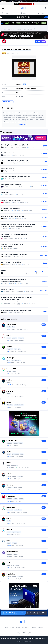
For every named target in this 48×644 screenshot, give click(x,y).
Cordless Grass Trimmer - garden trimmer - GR (16, 177)
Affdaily (20, 1)
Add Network (26, 628)
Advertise (41, 628)
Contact (34, 628)
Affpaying (12, 1)
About (12, 628)
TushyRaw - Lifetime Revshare (11, 209)
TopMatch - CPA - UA (8, 290)
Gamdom (4, 270)
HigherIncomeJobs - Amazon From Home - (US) (16, 311)
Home (5, 29)
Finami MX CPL (6, 193)
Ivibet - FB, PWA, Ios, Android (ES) (12, 201)
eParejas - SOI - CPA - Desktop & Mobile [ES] (15, 161)
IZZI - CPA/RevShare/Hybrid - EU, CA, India (14, 254)
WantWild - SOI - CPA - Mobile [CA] (12, 262)
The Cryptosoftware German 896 (11, 185)
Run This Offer (8, 102)
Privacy (18, 628)
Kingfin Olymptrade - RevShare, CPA (12, 216)
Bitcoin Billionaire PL (8, 169)
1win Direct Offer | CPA (8, 153)
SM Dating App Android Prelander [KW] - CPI (15, 145)
